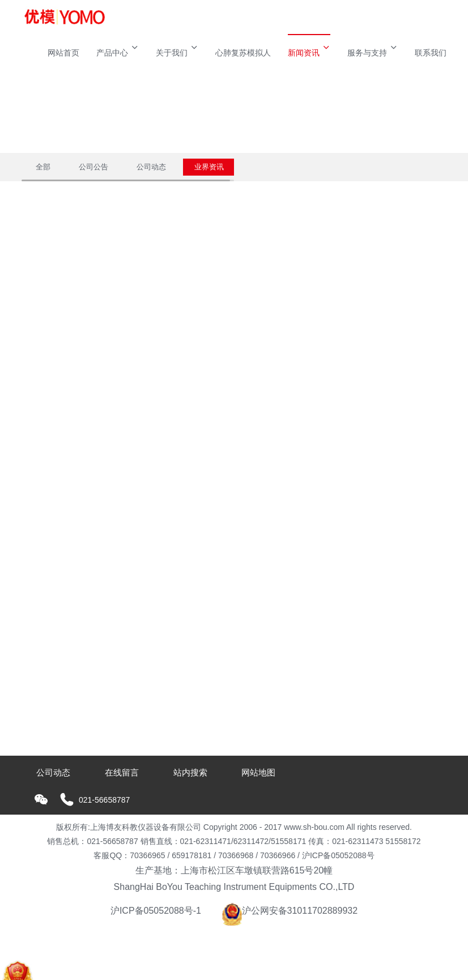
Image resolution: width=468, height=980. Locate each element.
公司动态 (151, 167)
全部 (43, 167)
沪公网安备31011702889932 (290, 911)
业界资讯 (209, 167)
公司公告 (93, 167)
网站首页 (63, 53)
